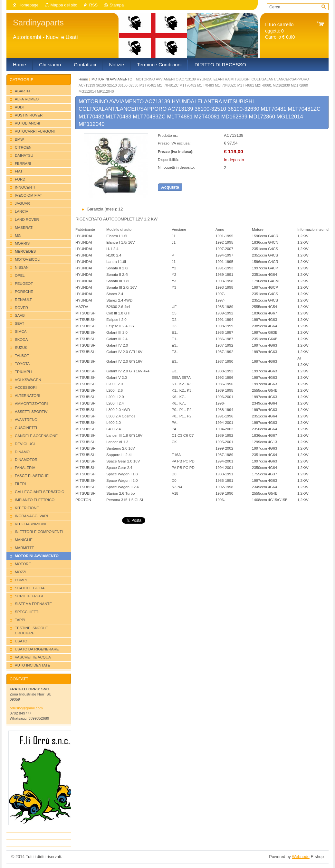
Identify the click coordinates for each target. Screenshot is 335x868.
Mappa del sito (64, 5)
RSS (93, 5)
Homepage (29, 5)
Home (83, 79)
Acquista (170, 187)
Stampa (117, 5)
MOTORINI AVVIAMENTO (112, 79)
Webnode (301, 857)
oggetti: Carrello (280, 31)
